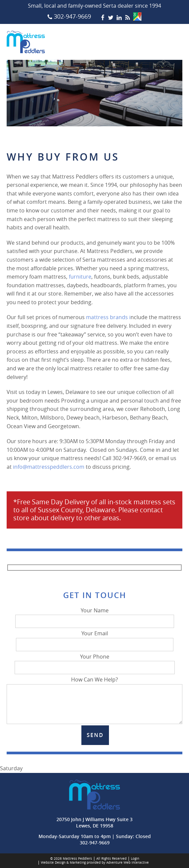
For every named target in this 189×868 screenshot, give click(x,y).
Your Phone (95, 662)
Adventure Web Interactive (128, 863)
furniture (80, 277)
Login (135, 859)
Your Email (95, 639)
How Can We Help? (94, 684)
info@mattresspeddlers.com (49, 467)
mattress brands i (108, 317)
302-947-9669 (95, 843)
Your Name (95, 616)
